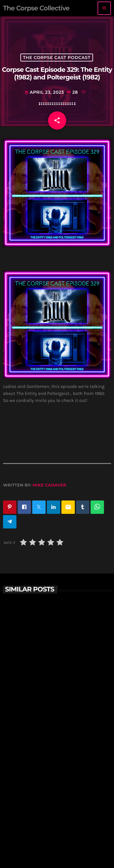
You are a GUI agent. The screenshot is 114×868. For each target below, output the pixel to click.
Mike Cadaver (49, 485)
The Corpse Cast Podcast (57, 58)
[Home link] (36, 8)
